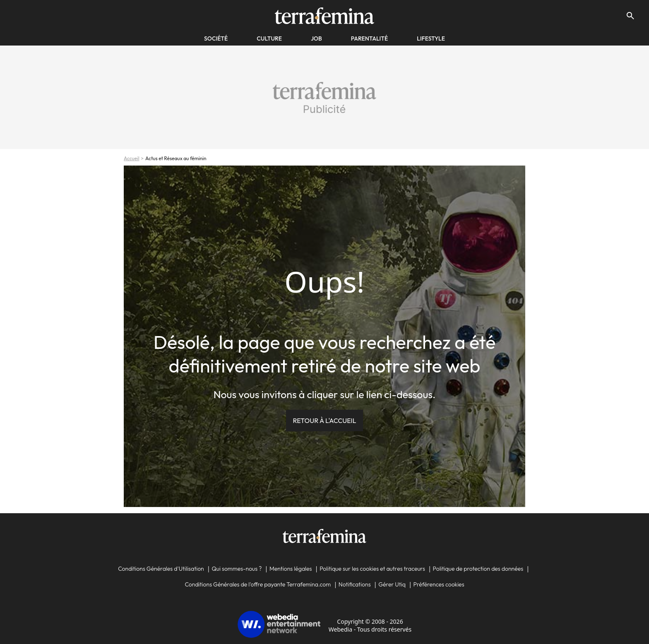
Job (316, 38)
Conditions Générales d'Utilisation (161, 569)
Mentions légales (291, 569)
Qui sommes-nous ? (237, 569)
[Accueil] (324, 16)
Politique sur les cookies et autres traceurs (372, 569)
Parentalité (370, 38)
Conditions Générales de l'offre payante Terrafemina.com (258, 584)
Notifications (355, 584)
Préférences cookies (439, 584)
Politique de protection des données (478, 569)
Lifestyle (431, 38)
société (216, 38)
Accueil (132, 158)
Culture (269, 38)
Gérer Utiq (392, 584)
